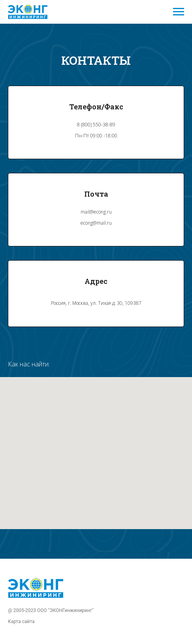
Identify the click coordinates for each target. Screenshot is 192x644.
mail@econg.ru (96, 212)
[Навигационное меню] (179, 12)
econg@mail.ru (96, 223)
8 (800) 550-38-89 (96, 125)
